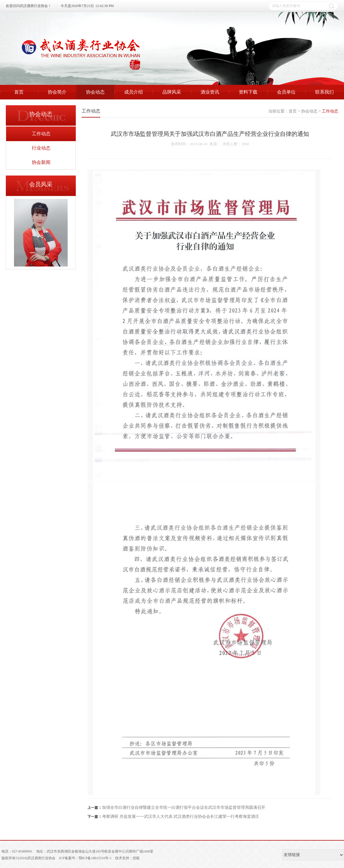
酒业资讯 (210, 92)
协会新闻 (41, 162)
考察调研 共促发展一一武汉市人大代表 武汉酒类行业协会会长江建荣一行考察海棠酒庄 (181, 817)
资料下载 (248, 92)
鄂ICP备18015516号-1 (95, 858)
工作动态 (41, 134)
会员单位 (286, 92)
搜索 (332, 6)
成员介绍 (134, 92)
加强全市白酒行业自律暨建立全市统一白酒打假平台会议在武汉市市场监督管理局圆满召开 (184, 807)
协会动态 (95, 92)
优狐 (136, 858)
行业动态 (41, 148)
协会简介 (57, 92)
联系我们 (324, 92)
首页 (19, 92)
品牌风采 (172, 92)
